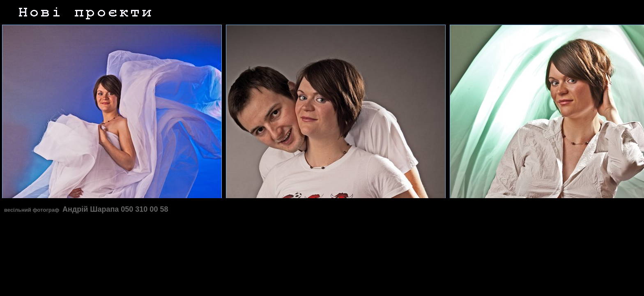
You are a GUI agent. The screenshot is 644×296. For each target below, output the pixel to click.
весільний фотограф (32, 210)
